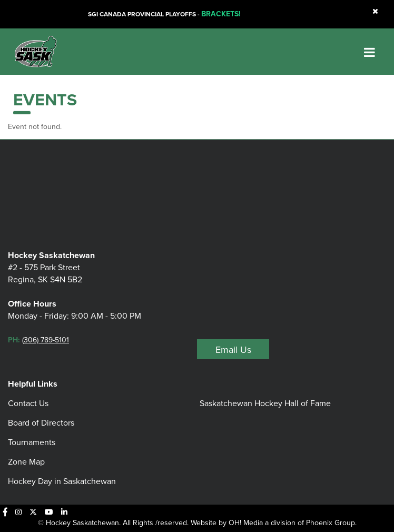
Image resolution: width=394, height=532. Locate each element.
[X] (33, 512)
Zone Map (26, 462)
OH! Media (246, 523)
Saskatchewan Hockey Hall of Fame (265, 403)
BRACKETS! (221, 14)
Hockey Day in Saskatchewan (62, 481)
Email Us (233, 350)
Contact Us (28, 403)
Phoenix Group (331, 523)
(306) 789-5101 (46, 340)
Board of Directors (41, 423)
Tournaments (32, 442)
